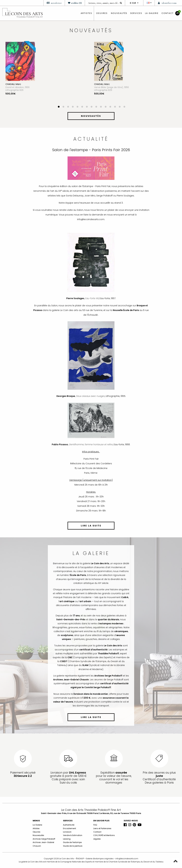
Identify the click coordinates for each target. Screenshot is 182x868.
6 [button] (82, 107)
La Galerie (152, 13)
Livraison (67, 832)
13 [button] (115, 107)
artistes (86, 13)
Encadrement (70, 828)
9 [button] (96, 107)
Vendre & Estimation (73, 835)
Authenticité (69, 825)
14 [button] (120, 107)
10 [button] (101, 107)
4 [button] (73, 107)
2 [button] (63, 107)
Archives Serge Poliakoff (44, 839)
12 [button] (110, 107)
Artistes (36, 828)
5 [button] (77, 107)
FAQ (95, 825)
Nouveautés (119, 13)
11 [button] (106, 107)
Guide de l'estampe (72, 842)
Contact (168, 13)
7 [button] (87, 107)
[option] (47, 74)
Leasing (67, 839)
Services (136, 13)
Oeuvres (37, 832)
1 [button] (59, 107)
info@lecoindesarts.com (127, 859)
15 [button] (124, 107)
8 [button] (91, 107)
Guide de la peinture (73, 846)
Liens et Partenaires (102, 828)
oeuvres (102, 13)
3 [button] (68, 107)
